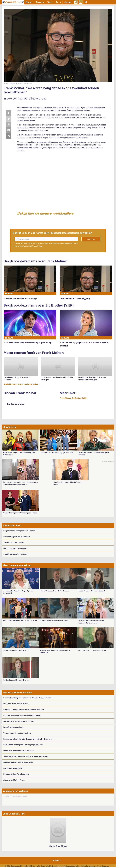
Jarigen (68, 2)
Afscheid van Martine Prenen (14, 780)
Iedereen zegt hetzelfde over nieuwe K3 (18, 762)
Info (38, 866)
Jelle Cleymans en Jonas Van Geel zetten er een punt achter (26, 756)
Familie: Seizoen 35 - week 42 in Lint (16, 650)
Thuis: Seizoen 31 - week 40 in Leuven (55, 591)
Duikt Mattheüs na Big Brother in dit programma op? (23, 745)
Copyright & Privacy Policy (51, 866)
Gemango (105, 866)
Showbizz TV (10, 427)
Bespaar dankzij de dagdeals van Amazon (19, 531)
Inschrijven (91, 239)
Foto (58, 2)
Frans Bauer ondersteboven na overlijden (19, 751)
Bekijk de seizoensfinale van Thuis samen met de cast (24, 710)
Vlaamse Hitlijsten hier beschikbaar (17, 537)
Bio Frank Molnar (16, 404)
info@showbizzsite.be (71, 866)
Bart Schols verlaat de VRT (13, 768)
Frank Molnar (65, 398)
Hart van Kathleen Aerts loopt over (16, 774)
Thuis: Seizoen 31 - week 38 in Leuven (92, 650)
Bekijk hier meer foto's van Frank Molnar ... (22, 384)
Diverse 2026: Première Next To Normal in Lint (20, 621)
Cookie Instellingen (88, 866)
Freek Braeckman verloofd (13, 727)
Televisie (40, 2)
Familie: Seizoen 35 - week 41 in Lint (16, 680)
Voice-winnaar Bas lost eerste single (17, 733)
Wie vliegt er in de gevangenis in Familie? (19, 721)
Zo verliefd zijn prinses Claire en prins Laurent (20, 513)
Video (50, 2)
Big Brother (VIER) (80, 398)
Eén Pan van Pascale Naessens (15, 548)
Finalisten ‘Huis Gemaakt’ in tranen (16, 704)
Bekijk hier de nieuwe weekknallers (45, 213)
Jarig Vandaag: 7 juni (14, 814)
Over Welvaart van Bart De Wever (16, 554)
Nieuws (29, 2)
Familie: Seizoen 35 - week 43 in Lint (91, 591)
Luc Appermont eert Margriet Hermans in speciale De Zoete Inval (28, 739)
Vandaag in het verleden (15, 791)
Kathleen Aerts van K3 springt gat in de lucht (57, 453)
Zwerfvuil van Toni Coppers (14, 543)
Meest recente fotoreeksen (17, 565)
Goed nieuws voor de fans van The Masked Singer (22, 715)
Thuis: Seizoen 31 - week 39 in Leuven (54, 621)
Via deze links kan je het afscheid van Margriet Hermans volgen (27, 698)
